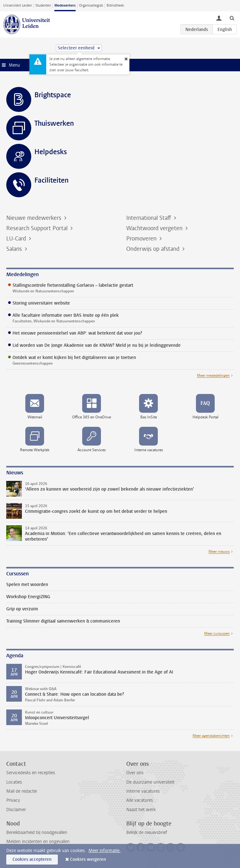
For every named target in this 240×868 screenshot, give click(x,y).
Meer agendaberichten (211, 736)
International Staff (149, 218)
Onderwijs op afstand (154, 249)
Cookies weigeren (88, 859)
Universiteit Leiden (17, 5)
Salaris (15, 249)
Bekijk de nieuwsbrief (147, 833)
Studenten (43, 5)
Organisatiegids (91, 5)
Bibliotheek (115, 5)
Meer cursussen (217, 633)
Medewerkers (65, 5)
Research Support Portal (38, 228)
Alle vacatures (140, 800)
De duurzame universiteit (150, 782)
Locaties (14, 782)
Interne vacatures (143, 791)
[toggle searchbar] (232, 18)
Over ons (135, 773)
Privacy (13, 800)
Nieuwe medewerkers (35, 218)
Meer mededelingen (213, 376)
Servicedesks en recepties (31, 773)
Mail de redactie (22, 791)
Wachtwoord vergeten (155, 228)
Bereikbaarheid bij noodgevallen (37, 833)
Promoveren (142, 239)
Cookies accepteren (32, 859)
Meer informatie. (105, 851)
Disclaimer (16, 810)
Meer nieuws (219, 552)
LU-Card (17, 239)
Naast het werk (141, 810)
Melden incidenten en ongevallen (38, 842)
